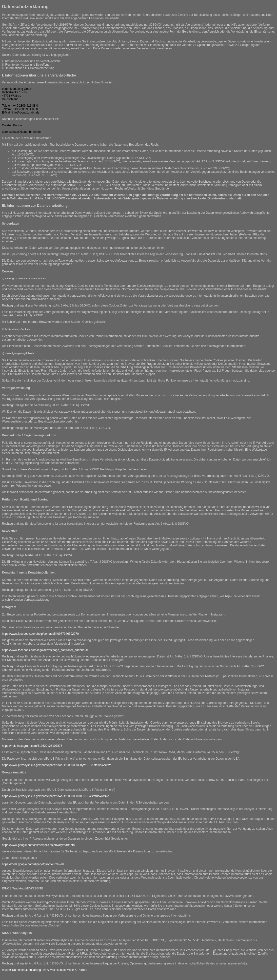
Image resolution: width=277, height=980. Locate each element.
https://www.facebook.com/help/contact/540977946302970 (40, 634)
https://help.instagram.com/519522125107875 (32, 746)
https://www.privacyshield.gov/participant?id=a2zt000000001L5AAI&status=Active (56, 796)
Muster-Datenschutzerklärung (21, 970)
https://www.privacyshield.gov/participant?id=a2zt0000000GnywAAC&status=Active (57, 765)
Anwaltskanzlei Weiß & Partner (67, 970)
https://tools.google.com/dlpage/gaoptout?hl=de (33, 864)
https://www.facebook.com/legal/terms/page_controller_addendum (45, 650)
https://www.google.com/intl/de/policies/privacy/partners (38, 845)
